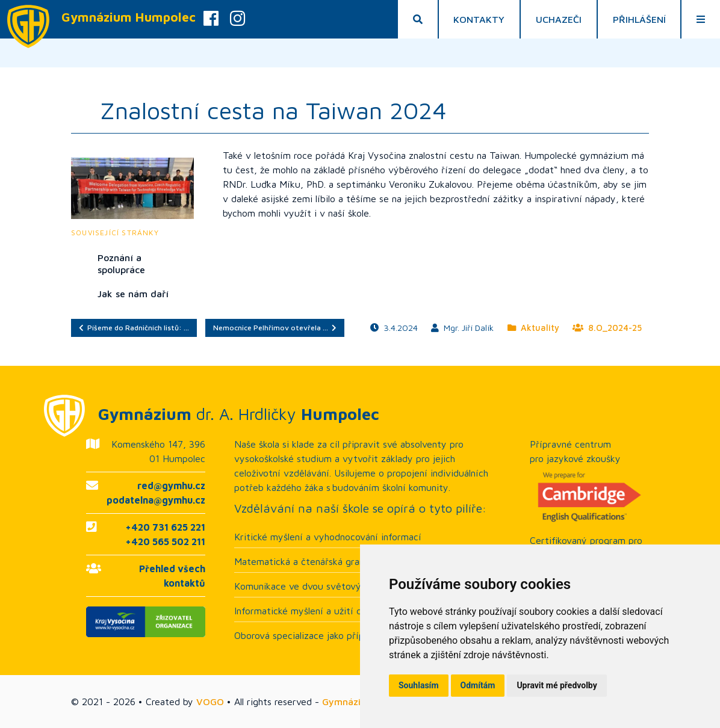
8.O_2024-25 (607, 328)
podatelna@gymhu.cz (156, 500)
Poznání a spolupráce (121, 264)
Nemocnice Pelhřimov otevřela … (275, 328)
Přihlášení (639, 19)
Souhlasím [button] (419, 685)
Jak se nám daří (133, 294)
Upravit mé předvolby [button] (557, 685)
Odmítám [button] (478, 685)
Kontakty (479, 19)
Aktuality (533, 328)
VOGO (210, 702)
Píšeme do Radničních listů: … (134, 328)
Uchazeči (559, 19)
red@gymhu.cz (171, 486)
